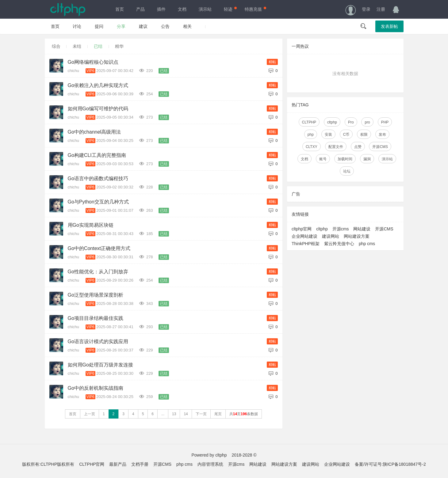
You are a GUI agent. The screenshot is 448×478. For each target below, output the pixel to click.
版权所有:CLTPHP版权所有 (48, 464)
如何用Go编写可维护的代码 (98, 109)
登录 (366, 9)
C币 (346, 135)
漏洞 (367, 159)
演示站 (205, 9)
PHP (385, 122)
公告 (165, 26)
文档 (182, 9)
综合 (56, 46)
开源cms (340, 229)
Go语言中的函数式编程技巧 (98, 178)
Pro (351, 122)
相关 (187, 26)
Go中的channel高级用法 (94, 132)
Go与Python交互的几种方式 (98, 202)
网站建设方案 (357, 236)
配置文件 (335, 147)
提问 (99, 26)
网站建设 (362, 229)
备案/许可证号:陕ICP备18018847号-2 (390, 464)
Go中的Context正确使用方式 (99, 248)
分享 (121, 26)
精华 (119, 46)
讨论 (77, 26)
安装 (328, 135)
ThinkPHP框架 (306, 244)
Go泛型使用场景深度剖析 (96, 295)
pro (367, 122)
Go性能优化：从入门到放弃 (98, 272)
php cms (367, 244)
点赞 (358, 147)
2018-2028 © (244, 455)
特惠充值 (255, 9)
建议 (143, 26)
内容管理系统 (210, 464)
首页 (120, 9)
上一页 (90, 414)
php (310, 135)
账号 (323, 159)
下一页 (201, 414)
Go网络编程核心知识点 (93, 62)
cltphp (332, 122)
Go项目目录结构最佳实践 (96, 318)
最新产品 (118, 464)
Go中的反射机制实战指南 (96, 388)
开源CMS (380, 147)
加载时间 (345, 159)
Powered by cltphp (209, 455)
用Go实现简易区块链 (91, 225)
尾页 (218, 414)
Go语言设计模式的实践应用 (98, 341)
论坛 (347, 171)
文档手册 (140, 464)
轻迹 (230, 9)
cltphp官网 (302, 229)
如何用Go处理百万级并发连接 (100, 365)
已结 (98, 46)
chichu (74, 71)
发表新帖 (389, 26)
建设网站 (331, 236)
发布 (382, 135)
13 (174, 414)
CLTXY (311, 147)
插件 (161, 9)
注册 (381, 9)
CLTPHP (309, 122)
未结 (77, 46)
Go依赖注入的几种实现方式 (98, 85)
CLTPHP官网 (92, 464)
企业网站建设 (304, 236)
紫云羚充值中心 (339, 244)
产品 (140, 9)
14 (186, 414)
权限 (364, 135)
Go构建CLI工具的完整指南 (97, 155)
